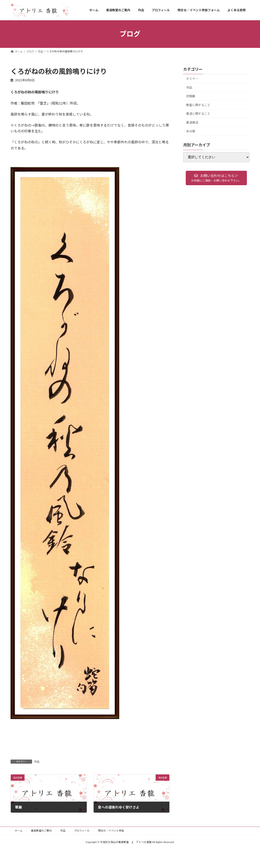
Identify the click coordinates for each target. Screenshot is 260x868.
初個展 (191, 96)
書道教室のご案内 (41, 831)
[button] (216, 178)
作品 (37, 762)
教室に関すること (198, 105)
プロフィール (82, 831)
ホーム (19, 831)
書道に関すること (198, 114)
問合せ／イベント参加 (111, 831)
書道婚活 (192, 122)
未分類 (191, 131)
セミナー (192, 79)
